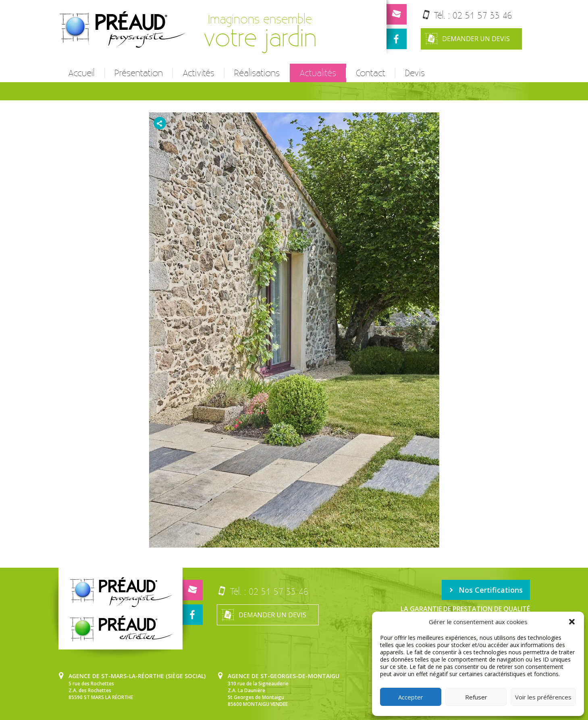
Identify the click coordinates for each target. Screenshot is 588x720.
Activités (198, 73)
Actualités (318, 73)
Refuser (476, 697)
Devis (415, 73)
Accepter (411, 697)
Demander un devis (467, 39)
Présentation (139, 73)
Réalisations (257, 73)
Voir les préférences (543, 697)
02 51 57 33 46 (482, 15)
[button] (572, 622)
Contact (371, 73)
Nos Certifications (486, 590)
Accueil (81, 73)
